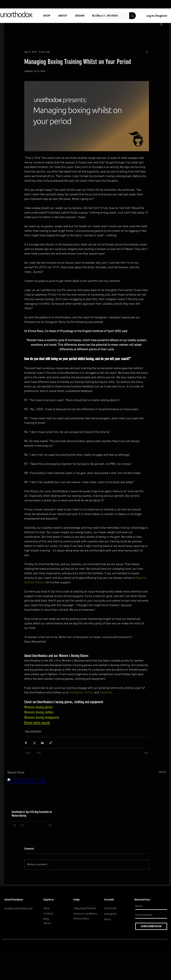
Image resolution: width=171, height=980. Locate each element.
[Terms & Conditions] (85, 914)
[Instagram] (116, 914)
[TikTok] (116, 920)
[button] (161, 24)
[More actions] (147, 52)
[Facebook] (116, 908)
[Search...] (110, 16)
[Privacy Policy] (85, 919)
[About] (55, 923)
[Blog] (55, 919)
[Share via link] (51, 743)
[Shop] (55, 908)
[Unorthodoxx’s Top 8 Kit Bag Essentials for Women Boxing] (32, 792)
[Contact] (55, 914)
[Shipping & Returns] (86, 908)
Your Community (33, 731)
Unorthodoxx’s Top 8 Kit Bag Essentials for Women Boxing (32, 814)
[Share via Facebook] (26, 743)
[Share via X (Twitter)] (34, 743)
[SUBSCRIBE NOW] (151, 926)
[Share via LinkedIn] (42, 743)
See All (162, 772)
